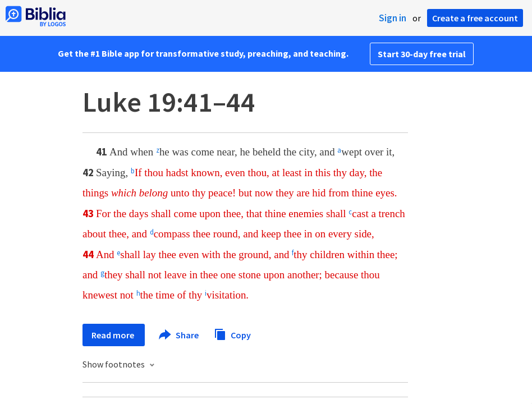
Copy (232, 334)
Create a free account (475, 18)
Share (179, 335)
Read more (114, 335)
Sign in (393, 18)
